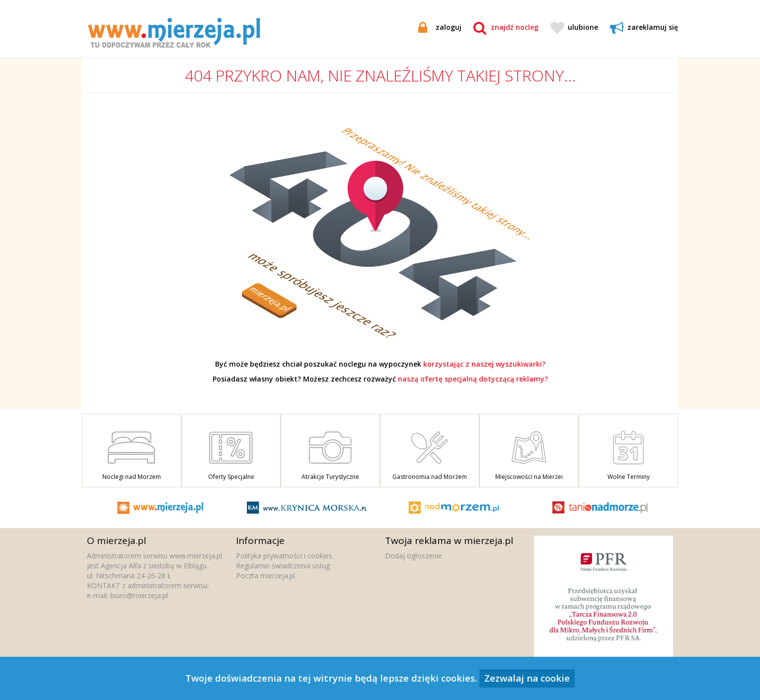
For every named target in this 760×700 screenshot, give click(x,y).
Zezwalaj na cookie (527, 678)
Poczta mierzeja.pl (266, 576)
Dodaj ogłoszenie (414, 556)
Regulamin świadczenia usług (283, 566)
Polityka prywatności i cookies (284, 556)
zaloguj (440, 27)
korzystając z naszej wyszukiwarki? (484, 364)
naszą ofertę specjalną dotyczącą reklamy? (473, 379)
